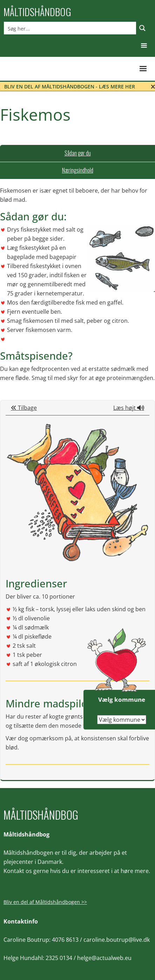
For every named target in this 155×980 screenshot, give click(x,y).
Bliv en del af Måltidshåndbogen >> (45, 902)
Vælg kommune (122, 699)
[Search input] (70, 28)
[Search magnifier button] (142, 28)
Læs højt (129, 408)
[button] (144, 46)
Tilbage (24, 408)
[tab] (77, 153)
